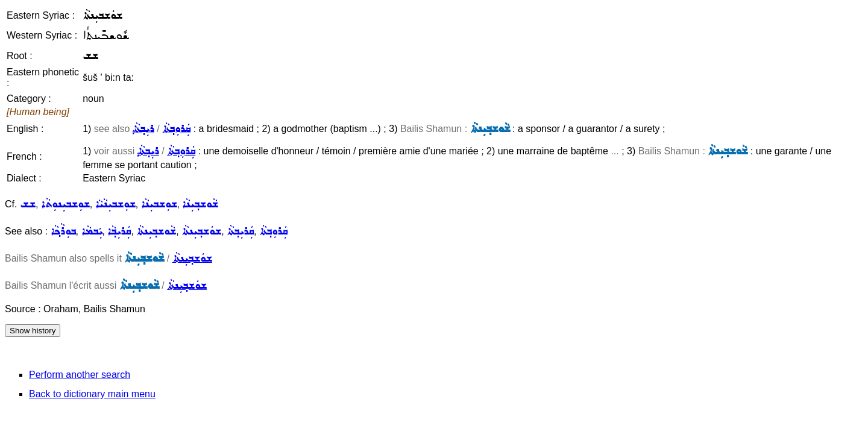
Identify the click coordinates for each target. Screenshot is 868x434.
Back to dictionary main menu (92, 394)
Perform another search (80, 375)
